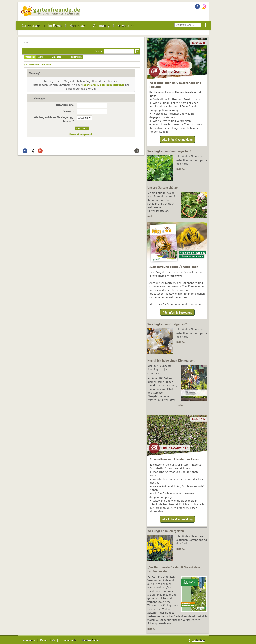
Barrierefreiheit (91, 640)
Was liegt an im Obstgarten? (167, 324)
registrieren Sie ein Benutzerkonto (103, 85)
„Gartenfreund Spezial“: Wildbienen (174, 267)
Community (101, 26)
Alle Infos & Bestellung (177, 312)
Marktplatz (77, 26)
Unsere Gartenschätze (162, 187)
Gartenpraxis (31, 26)
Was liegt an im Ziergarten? (166, 531)
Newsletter (125, 26)
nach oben (198, 640)
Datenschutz (48, 640)
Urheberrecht (69, 640)
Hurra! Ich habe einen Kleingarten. (171, 360)
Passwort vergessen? (81, 134)
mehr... (151, 629)
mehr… (180, 169)
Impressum (28, 640)
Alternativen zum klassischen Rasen (174, 459)
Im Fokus (55, 26)
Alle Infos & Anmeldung (177, 139)
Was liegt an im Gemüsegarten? (169, 151)
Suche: (99, 51)
